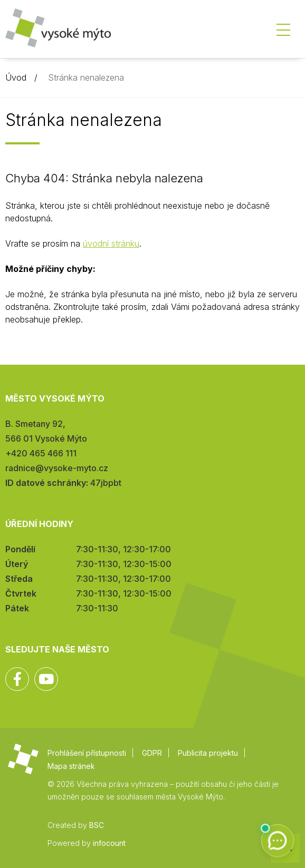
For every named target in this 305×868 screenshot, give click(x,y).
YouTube (46, 679)
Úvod (16, 77)
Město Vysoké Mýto (58, 31)
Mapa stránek (71, 766)
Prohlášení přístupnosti (87, 753)
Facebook (17, 679)
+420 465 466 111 (41, 453)
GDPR (152, 753)
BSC (97, 825)
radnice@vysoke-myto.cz (57, 468)
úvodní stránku (111, 243)
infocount (109, 843)
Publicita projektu (208, 753)
